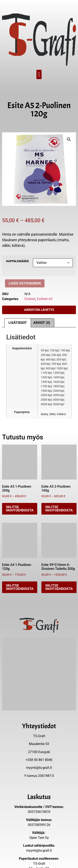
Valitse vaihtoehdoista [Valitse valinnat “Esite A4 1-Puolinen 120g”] (20, 587)
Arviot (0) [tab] (42, 323)
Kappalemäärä (17, 261)
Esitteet (30, 299)
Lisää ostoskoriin (25, 283)
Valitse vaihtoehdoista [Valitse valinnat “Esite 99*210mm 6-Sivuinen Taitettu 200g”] (59, 587)
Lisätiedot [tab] (18, 323)
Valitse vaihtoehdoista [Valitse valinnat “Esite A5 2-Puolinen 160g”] (59, 509)
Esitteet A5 (45, 299)
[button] (39, 74)
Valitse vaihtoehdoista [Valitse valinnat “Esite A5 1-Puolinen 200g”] (20, 509)
